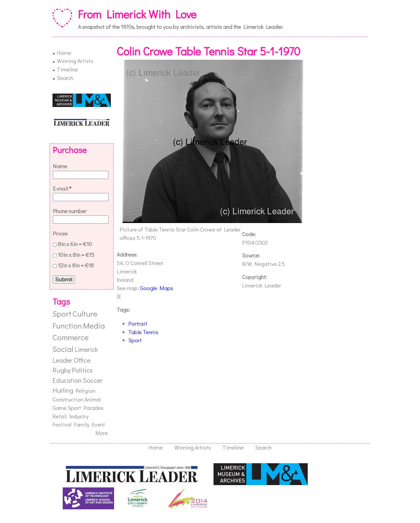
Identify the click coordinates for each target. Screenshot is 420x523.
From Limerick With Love (137, 14)
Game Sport (67, 408)
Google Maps (157, 288)
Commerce (71, 337)
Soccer (93, 380)
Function (67, 325)
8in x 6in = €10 (75, 244)
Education (67, 380)
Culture (85, 314)
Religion (85, 391)
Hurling (63, 390)
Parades (93, 408)
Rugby (62, 370)
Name (60, 166)
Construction (68, 399)
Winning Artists (75, 61)
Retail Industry (71, 416)
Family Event (89, 424)
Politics (82, 370)
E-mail (62, 188)
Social (63, 349)
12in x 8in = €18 (76, 265)
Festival (62, 424)
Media (94, 325)
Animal (92, 399)
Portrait (138, 323)
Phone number (70, 211)
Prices (60, 233)
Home (64, 53)
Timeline (67, 69)
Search (65, 78)
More (102, 433)
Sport (135, 340)
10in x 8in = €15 (76, 255)
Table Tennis (143, 332)
